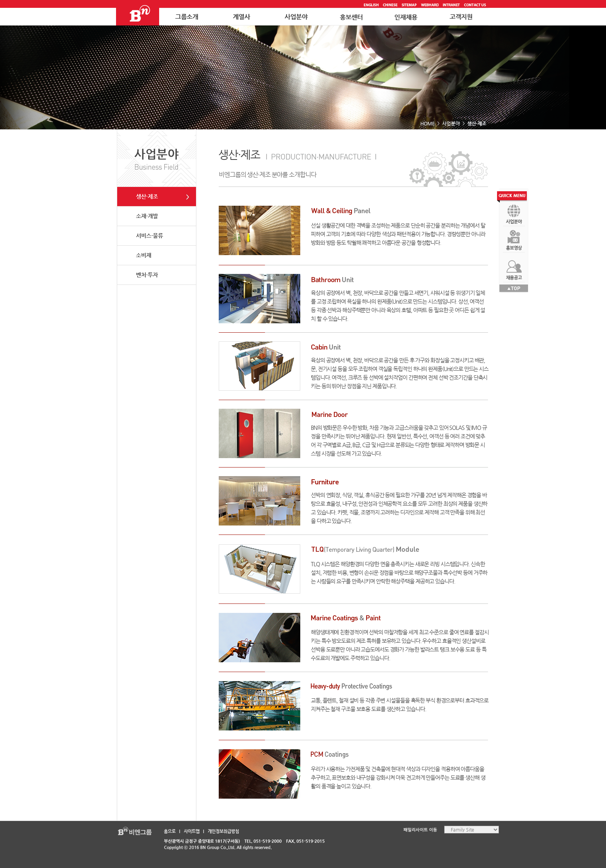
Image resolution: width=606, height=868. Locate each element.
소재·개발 (147, 216)
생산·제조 (147, 196)
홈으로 (170, 831)
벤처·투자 (147, 275)
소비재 (144, 255)
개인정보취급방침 (223, 831)
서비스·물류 (150, 236)
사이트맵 (192, 831)
